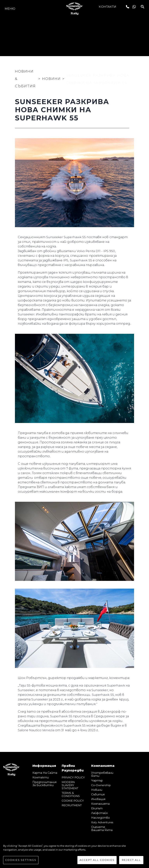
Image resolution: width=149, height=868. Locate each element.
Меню (10, 9)
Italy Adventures (102, 822)
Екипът (97, 808)
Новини (97, 790)
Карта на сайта (45, 773)
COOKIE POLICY (73, 801)
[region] (74, 854)
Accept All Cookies (97, 860)
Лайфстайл (100, 813)
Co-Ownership (101, 785)
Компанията (100, 804)
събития (98, 794)
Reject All (131, 860)
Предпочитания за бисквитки (44, 784)
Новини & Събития (25, 79)
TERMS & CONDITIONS (71, 794)
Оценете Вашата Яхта (102, 829)
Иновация (98, 799)
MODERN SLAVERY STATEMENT (70, 785)
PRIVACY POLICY (73, 777)
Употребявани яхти (102, 774)
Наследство (100, 818)
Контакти (107, 7)
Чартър (97, 781)
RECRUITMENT (72, 805)
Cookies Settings (21, 860)
